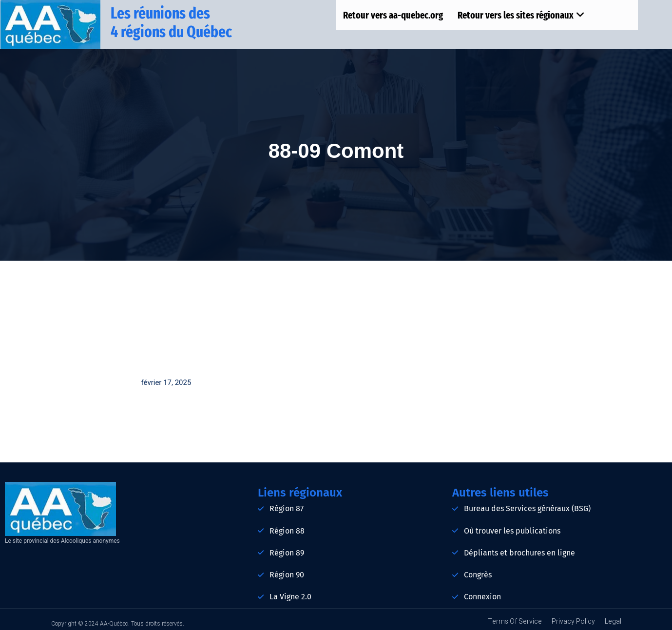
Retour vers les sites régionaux (521, 15)
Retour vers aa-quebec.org (393, 15)
